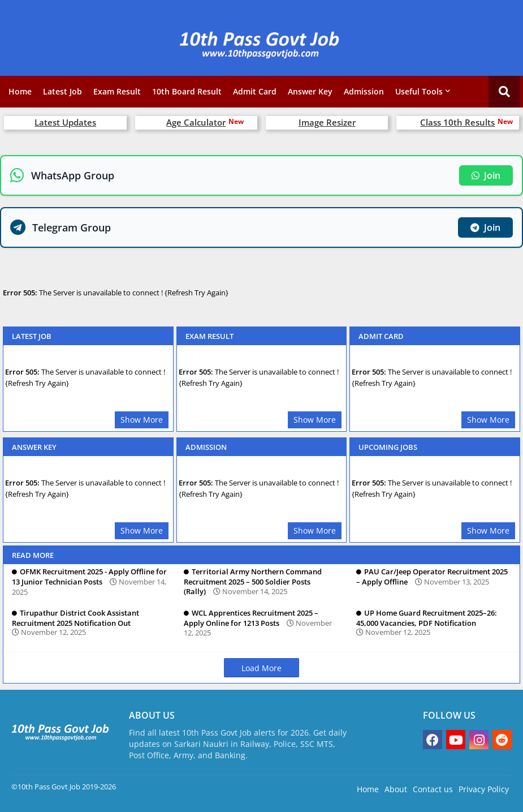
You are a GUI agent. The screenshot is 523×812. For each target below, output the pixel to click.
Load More (261, 668)
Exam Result (117, 91)
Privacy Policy (484, 789)
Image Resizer (327, 122)
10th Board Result (187, 91)
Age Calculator (196, 122)
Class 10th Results (457, 122)
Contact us (433, 789)
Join (486, 175)
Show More (142, 420)
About (396, 789)
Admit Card (255, 91)
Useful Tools (419, 91)
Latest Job (62, 91)
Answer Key (310, 91)
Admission (364, 91)
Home (20, 91)
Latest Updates (65, 122)
